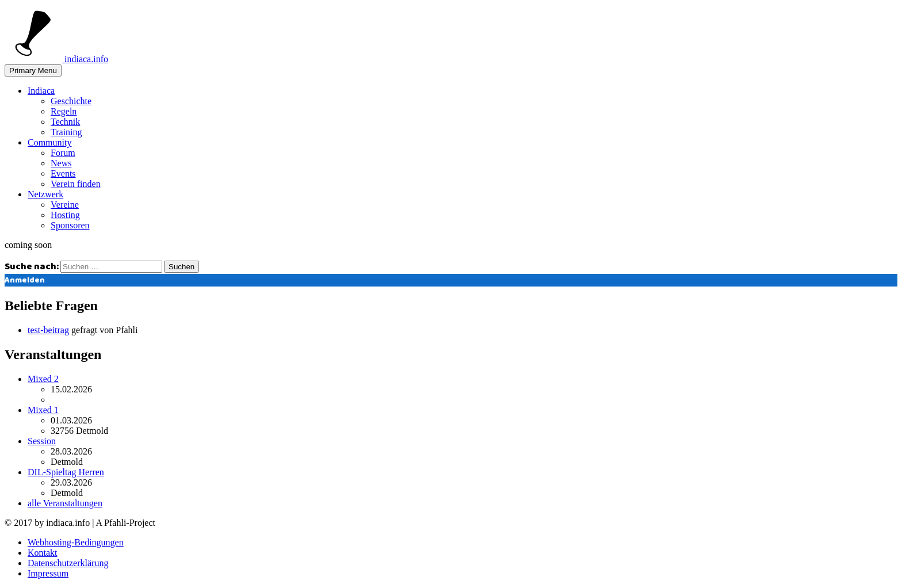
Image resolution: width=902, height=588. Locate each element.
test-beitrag (48, 330)
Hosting (65, 215)
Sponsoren (70, 225)
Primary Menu (33, 70)
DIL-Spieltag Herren (66, 472)
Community (49, 142)
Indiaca (41, 91)
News (61, 163)
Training (66, 132)
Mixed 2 (43, 379)
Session (42, 441)
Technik (65, 122)
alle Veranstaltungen (65, 503)
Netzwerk (45, 194)
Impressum (48, 573)
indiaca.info (56, 59)
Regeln (64, 111)
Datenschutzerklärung (68, 563)
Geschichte (71, 101)
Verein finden (76, 184)
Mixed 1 (43, 410)
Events (63, 173)
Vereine (65, 205)
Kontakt (43, 553)
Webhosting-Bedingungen (76, 542)
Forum (63, 153)
